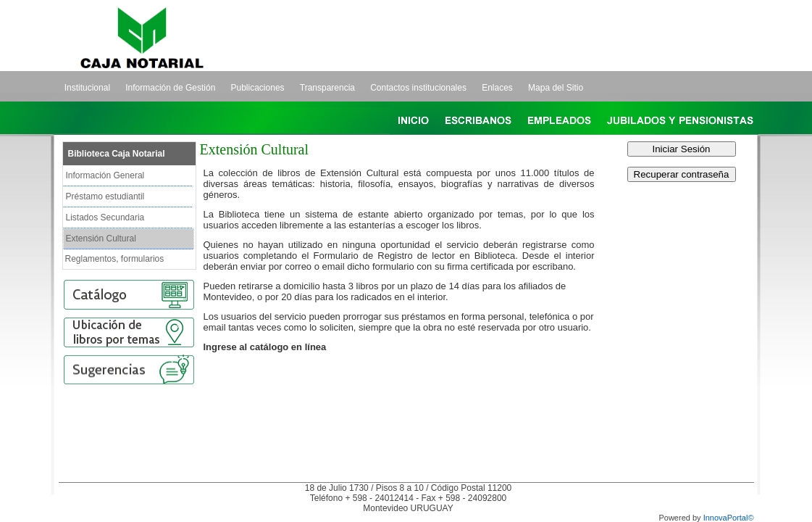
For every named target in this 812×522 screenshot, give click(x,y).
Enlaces (497, 88)
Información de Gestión (170, 88)
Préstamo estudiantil (105, 196)
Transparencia (327, 88)
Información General (105, 175)
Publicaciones (258, 88)
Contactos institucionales (418, 88)
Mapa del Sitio (556, 88)
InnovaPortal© (729, 518)
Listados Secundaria (105, 217)
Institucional (87, 88)
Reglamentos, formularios (115, 259)
